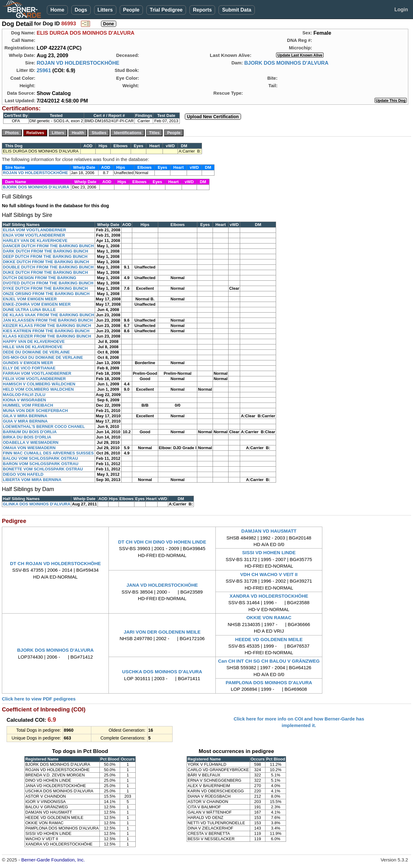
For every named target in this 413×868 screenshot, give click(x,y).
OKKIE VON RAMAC (269, 617)
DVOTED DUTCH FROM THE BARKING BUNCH (48, 283)
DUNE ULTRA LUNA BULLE (29, 310)
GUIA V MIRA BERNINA (25, 421)
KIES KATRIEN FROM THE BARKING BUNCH (46, 331)
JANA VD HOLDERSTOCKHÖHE (162, 585)
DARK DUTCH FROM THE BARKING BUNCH (45, 251)
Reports (202, 10)
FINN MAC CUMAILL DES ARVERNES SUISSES (48, 453)
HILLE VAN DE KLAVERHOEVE (33, 347)
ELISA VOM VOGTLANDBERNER (34, 230)
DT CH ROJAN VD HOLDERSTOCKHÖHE (55, 563)
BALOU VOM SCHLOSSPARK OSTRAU (40, 458)
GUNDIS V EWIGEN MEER (28, 363)
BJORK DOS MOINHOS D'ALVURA (286, 63)
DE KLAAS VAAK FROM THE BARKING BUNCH (48, 315)
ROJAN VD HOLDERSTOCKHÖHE (78, 63)
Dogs (81, 10)
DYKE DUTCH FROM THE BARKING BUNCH (45, 288)
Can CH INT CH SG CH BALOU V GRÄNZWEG (269, 661)
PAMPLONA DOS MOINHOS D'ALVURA (269, 682)
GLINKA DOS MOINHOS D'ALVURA (37, 504)
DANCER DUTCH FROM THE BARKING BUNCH (48, 246)
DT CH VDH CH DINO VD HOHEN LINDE (162, 542)
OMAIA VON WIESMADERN (29, 448)
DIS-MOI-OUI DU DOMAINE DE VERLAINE (43, 357)
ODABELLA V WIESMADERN (31, 442)
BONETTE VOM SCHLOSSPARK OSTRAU (43, 469)
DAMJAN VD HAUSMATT (269, 531)
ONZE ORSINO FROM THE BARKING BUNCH (46, 294)
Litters (105, 10)
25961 (44, 70)
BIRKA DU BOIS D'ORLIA (27, 437)
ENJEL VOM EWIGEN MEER (30, 299)
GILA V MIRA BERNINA (25, 416)
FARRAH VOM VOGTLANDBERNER (37, 373)
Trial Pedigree (166, 10)
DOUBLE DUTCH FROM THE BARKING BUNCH (48, 267)
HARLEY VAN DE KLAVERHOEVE (35, 241)
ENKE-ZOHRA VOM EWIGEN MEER (37, 304)
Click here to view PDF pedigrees (39, 699)
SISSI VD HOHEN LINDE (269, 552)
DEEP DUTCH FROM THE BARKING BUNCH (45, 256)
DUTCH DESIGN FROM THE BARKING (40, 278)
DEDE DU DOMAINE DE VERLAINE (36, 352)
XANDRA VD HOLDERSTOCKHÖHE (269, 596)
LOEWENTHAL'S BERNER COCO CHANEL (44, 426)
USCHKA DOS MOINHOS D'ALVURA (162, 672)
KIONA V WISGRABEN (24, 400)
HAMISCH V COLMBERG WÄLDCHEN (39, 384)
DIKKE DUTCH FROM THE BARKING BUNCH (46, 262)
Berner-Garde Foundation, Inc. (53, 860)
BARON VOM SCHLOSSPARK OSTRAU (41, 464)
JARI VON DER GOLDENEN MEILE (162, 632)
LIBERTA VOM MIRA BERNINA (32, 480)
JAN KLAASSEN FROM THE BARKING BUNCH (48, 320)
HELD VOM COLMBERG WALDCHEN (38, 389)
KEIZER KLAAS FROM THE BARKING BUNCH (47, 326)
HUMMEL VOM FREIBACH (28, 405)
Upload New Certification (213, 117)
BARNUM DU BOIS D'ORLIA (30, 432)
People (131, 10)
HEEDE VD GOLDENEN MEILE (269, 639)
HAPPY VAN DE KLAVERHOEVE (34, 341)
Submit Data (237, 10)
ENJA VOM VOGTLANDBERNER (34, 235)
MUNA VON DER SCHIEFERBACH (35, 411)
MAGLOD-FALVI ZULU (24, 395)
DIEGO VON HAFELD (23, 474)
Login (401, 10)
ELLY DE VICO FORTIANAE (29, 368)
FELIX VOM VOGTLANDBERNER (34, 379)
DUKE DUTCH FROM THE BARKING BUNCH (45, 272)
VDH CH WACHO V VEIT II (269, 574)
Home (57, 10)
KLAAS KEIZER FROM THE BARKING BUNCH (47, 336)
